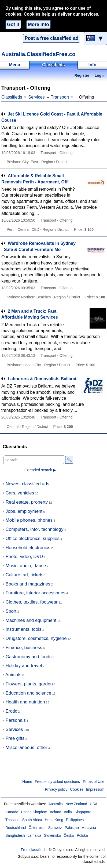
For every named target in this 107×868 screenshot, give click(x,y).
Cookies (77, 789)
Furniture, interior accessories (36, 593)
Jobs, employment (24, 511)
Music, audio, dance (26, 566)
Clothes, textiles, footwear (32, 602)
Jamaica (34, 836)
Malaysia (89, 828)
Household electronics (28, 548)
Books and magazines (28, 584)
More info (38, 25)
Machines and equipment (31, 620)
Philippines (75, 820)
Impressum (95, 789)
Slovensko (52, 836)
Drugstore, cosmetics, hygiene (36, 638)
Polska (82, 836)
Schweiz (55, 828)
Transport (60, 97)
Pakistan (72, 828)
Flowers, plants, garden (29, 684)
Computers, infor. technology (35, 529)
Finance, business (24, 648)
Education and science (29, 693)
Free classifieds (34, 850)
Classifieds (12, 97)
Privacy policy (56, 789)
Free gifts (15, 738)
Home (27, 782)
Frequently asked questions (57, 782)
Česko (69, 836)
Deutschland (16, 828)
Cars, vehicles (20, 493)
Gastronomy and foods (29, 657)
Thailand (12, 820)
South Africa (32, 820)
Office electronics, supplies (33, 538)
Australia (56, 804)
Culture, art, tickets (25, 575)
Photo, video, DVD (24, 557)
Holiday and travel (24, 666)
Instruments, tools (24, 629)
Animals (13, 675)
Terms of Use (93, 782)
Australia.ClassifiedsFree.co (38, 54)
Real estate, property (27, 502)
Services (36, 97)
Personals (16, 720)
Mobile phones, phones (29, 520)
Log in (100, 76)
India (68, 812)
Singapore (83, 812)
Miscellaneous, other (26, 747)
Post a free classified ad (51, 38)
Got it (13, 25)
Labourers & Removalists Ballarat (42, 379)
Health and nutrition (25, 702)
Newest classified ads (27, 484)
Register (82, 76)
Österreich (37, 828)
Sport (11, 611)
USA (94, 804)
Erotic (11, 711)
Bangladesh (15, 836)
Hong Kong (54, 820)
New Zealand (76, 804)
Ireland (56, 812)
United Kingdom (34, 812)
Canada (12, 812)
